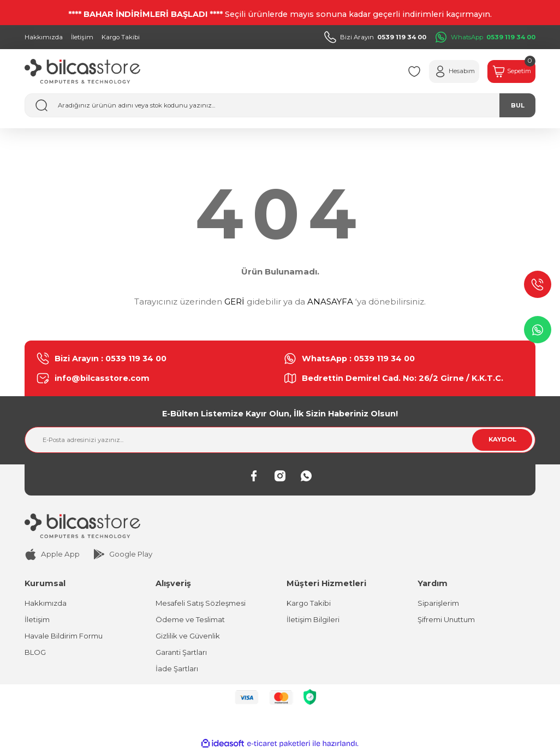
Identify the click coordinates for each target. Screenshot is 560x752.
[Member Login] (445, 71)
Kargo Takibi (309, 603)
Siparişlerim (438, 603)
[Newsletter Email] (280, 440)
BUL (518, 105)
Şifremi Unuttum (446, 619)
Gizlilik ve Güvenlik (188, 636)
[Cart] (509, 71)
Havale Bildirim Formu (64, 636)
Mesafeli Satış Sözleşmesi (201, 603)
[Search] (280, 105)
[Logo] (82, 71)
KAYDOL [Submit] (502, 439)
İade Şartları (177, 669)
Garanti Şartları (181, 653)
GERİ (234, 302)
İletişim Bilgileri (313, 619)
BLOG (35, 653)
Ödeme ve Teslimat (190, 619)
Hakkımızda (46, 603)
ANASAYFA (330, 302)
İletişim (37, 619)
